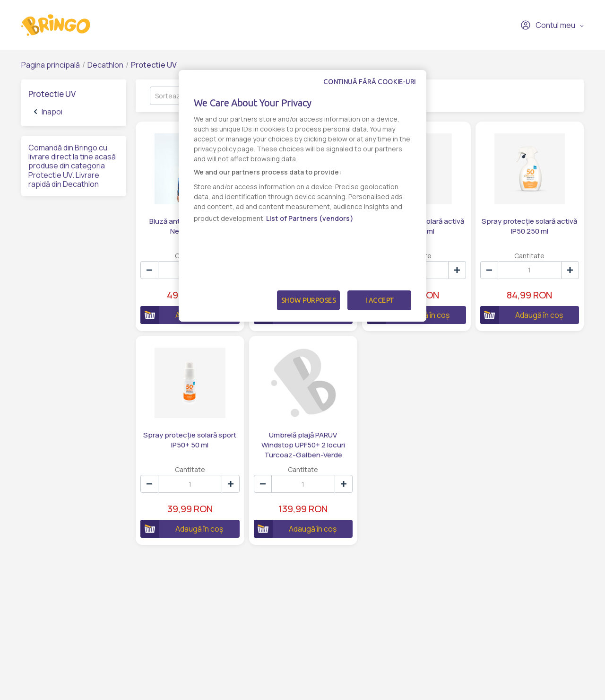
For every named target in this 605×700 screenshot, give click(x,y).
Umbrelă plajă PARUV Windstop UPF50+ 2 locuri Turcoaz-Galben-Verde (303, 445)
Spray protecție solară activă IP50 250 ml (529, 226)
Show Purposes (309, 300)
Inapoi (48, 112)
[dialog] (302, 196)
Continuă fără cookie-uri (370, 82)
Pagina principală (51, 65)
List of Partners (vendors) (310, 218)
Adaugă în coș (522, 315)
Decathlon (105, 65)
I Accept (380, 300)
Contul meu (548, 25)
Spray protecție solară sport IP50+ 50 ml (190, 440)
